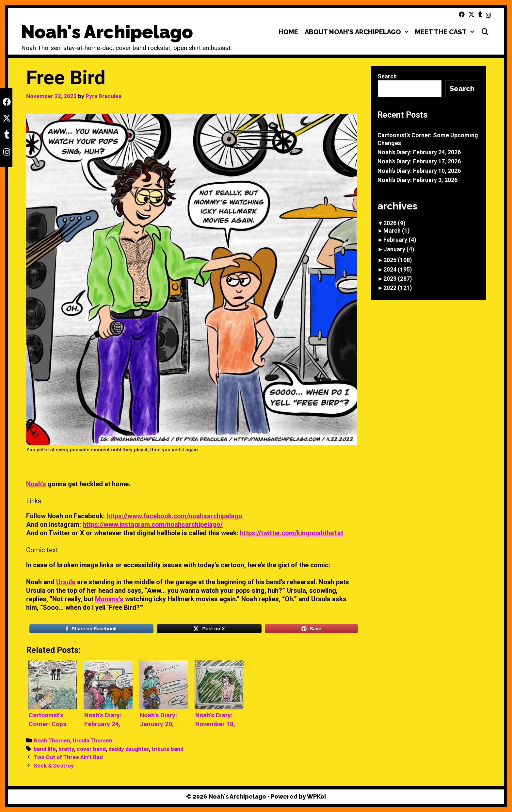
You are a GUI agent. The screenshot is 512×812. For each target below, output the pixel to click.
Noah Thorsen (52, 740)
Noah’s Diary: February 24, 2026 (419, 152)
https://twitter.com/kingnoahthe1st (292, 533)
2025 (398, 260)
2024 (398, 269)
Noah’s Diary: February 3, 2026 (417, 180)
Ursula (66, 582)
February (400, 240)
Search (387, 76)
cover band (91, 749)
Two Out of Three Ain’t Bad (68, 757)
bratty (66, 749)
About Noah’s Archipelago (358, 32)
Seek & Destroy (54, 766)
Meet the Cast (446, 32)
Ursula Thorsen (93, 740)
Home (288, 32)
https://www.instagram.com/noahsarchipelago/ (153, 524)
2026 (394, 223)
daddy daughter (129, 749)
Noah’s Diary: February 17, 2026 (419, 161)
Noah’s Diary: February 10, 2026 (419, 171)
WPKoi (316, 796)
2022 (398, 288)
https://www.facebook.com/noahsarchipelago (174, 516)
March (397, 231)
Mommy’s (109, 599)
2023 (398, 279)
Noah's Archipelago (107, 32)
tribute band (168, 749)
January (399, 249)
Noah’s (36, 484)
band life (45, 749)
